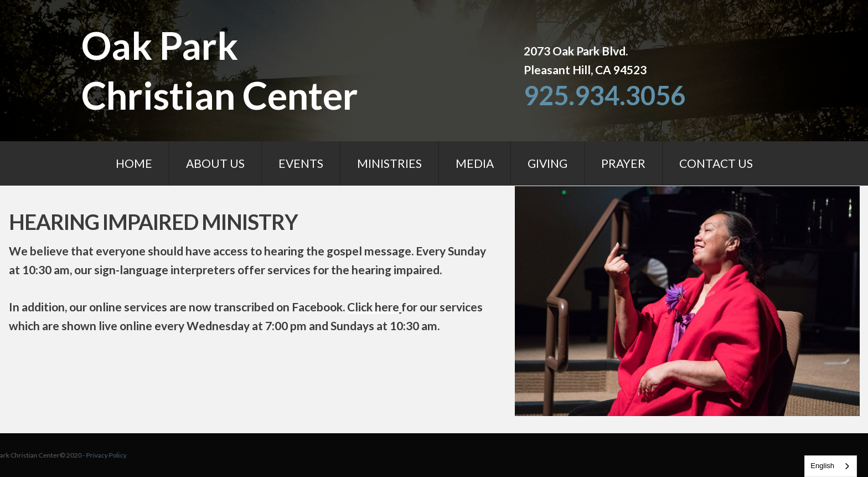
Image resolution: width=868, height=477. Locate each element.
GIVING (547, 163)
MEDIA (475, 163)
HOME (134, 163)
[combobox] (831, 466)
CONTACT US (716, 163)
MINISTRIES (389, 163)
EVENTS (301, 163)
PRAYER (623, 163)
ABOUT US (215, 163)
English (822, 466)
